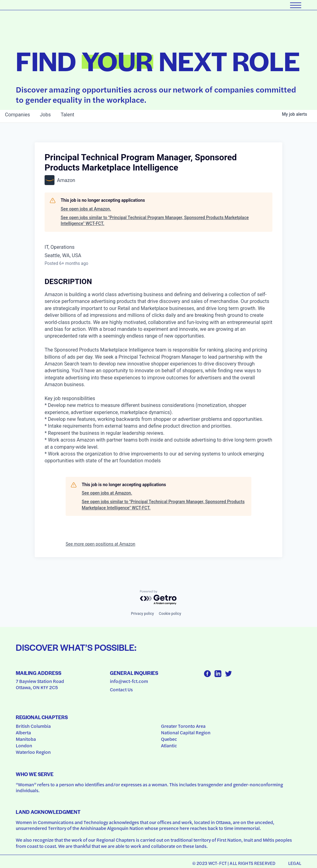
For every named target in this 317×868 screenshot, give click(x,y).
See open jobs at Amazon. (86, 209)
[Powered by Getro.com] (158, 598)
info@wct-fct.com (129, 681)
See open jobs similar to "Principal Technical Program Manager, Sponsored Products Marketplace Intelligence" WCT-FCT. (155, 221)
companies (17, 115)
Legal (295, 863)
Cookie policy (170, 614)
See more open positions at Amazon (100, 544)
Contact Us (121, 689)
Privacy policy (142, 614)
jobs (45, 115)
